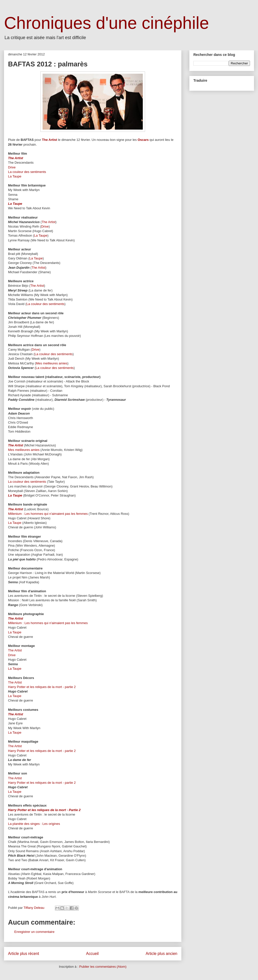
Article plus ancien (161, 954)
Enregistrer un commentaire (34, 932)
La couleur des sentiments (27, 172)
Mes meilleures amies (52, 363)
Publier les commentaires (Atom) (103, 967)
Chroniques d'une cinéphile (106, 23)
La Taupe (15, 176)
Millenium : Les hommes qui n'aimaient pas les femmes (48, 514)
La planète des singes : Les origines (34, 824)
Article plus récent (24, 954)
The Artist (50, 140)
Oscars (143, 140)
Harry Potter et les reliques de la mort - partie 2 (42, 687)
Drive (12, 167)
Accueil (92, 954)
